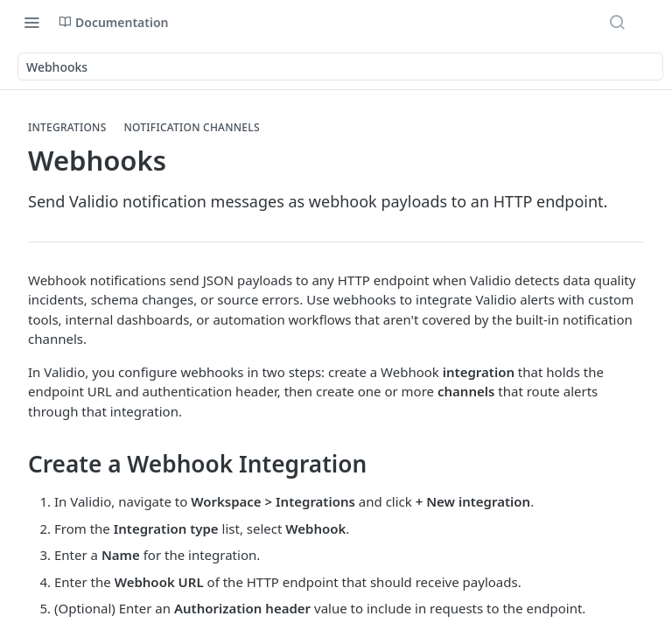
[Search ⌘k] (617, 22)
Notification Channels (192, 128)
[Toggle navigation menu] (31, 22)
